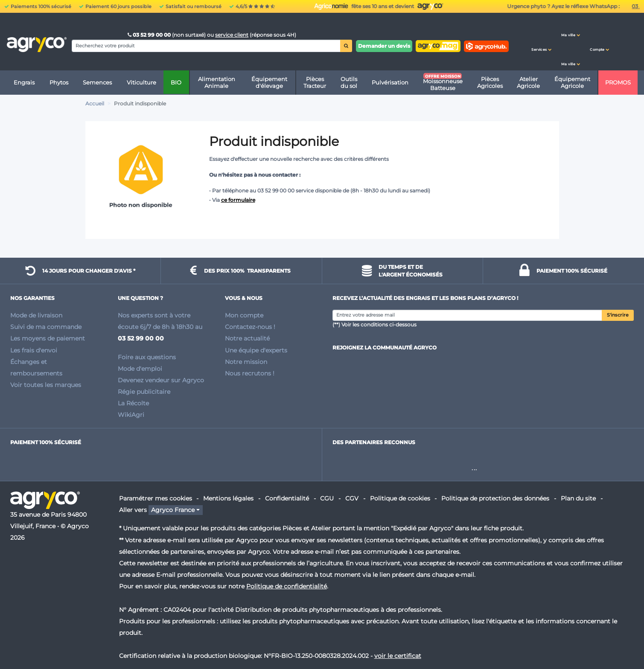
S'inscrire (618, 315)
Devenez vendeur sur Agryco (161, 380)
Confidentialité (287, 498)
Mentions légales (228, 498)
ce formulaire (238, 200)
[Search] (206, 46)
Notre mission (246, 362)
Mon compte (244, 315)
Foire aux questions (147, 357)
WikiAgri (131, 415)
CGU (327, 498)
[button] (542, 42)
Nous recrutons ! (250, 373)
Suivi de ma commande (46, 327)
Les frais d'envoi (34, 350)
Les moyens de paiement (48, 338)
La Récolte (133, 403)
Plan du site (578, 498)
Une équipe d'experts (256, 350)
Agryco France (173, 510)
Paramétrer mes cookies (156, 498)
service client (232, 35)
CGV (352, 498)
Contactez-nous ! (250, 327)
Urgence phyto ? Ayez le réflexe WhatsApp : (350, 6)
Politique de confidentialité (287, 586)
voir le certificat (398, 656)
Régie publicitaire (144, 392)
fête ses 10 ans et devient (566, 6)
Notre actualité (247, 338)
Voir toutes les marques (46, 385)
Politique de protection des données (495, 498)
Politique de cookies (400, 498)
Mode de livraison (36, 315)
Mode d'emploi (140, 369)
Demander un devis (384, 46)
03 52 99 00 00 (150, 35)
